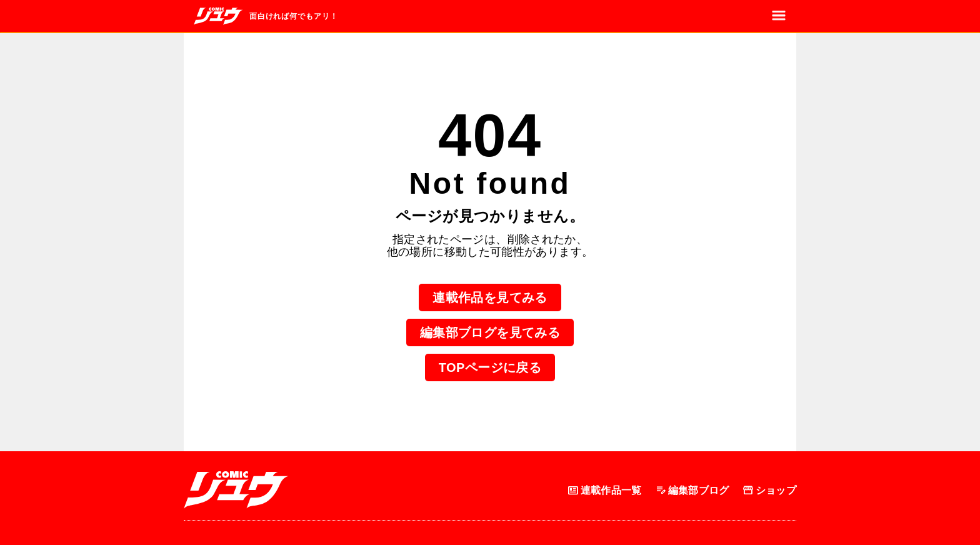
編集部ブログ (692, 490)
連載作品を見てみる (490, 297)
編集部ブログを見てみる (490, 332)
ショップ (769, 490)
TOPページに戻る (490, 367)
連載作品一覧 (604, 490)
